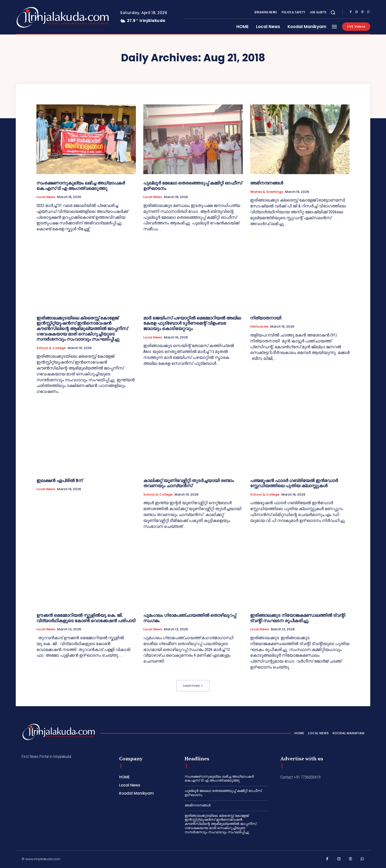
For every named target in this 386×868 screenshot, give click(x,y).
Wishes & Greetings (267, 192)
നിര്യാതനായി (266, 318)
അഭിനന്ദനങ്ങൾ (267, 183)
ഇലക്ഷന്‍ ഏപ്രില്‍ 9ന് (59, 480)
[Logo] (43, 17)
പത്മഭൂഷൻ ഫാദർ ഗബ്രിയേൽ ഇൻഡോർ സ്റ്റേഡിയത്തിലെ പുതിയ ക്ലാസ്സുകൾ (294, 483)
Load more (193, 686)
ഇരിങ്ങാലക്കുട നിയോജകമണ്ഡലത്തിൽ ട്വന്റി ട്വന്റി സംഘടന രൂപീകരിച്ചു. (298, 618)
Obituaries (259, 327)
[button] (333, 12)
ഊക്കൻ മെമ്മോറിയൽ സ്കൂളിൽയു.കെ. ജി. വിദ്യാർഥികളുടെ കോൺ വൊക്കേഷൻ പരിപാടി (86, 618)
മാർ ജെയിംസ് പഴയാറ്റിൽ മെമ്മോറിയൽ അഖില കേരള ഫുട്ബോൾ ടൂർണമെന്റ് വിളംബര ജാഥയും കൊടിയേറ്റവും (192, 323)
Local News (46, 197)
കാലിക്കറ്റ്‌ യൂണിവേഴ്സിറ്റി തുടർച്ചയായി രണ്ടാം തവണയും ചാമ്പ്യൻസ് (189, 483)
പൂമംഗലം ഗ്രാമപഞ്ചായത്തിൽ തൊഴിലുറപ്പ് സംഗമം (190, 618)
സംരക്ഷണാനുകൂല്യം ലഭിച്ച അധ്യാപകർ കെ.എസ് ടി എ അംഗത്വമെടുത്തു (81, 186)
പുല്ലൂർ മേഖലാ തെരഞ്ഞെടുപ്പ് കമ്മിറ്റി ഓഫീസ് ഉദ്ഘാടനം (193, 186)
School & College (51, 348)
